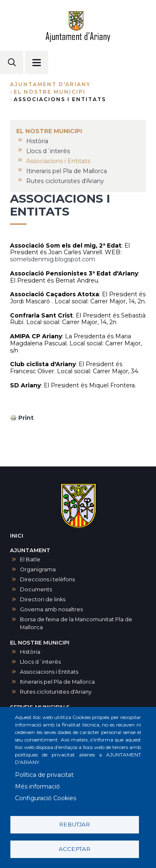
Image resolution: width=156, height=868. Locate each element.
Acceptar (74, 849)
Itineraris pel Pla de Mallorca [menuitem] (67, 171)
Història (30, 652)
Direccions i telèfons (47, 579)
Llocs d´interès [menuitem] (48, 151)
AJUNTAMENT (30, 550)
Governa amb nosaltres (51, 609)
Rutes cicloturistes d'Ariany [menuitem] (65, 181)
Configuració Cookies (46, 798)
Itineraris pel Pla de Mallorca (57, 682)
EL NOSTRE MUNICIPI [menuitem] (49, 131)
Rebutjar (74, 824)
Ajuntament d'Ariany (50, 84)
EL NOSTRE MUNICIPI (50, 92)
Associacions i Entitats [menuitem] (58, 161)
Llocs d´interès (40, 662)
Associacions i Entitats (49, 672)
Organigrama (38, 569)
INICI (17, 536)
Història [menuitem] (37, 141)
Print (26, 418)
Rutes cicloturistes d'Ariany (56, 692)
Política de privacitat (44, 775)
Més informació (37, 786)
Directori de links (43, 599)
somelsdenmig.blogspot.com (53, 259)
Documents (36, 589)
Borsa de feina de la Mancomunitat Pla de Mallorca (76, 623)
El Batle (30, 559)
